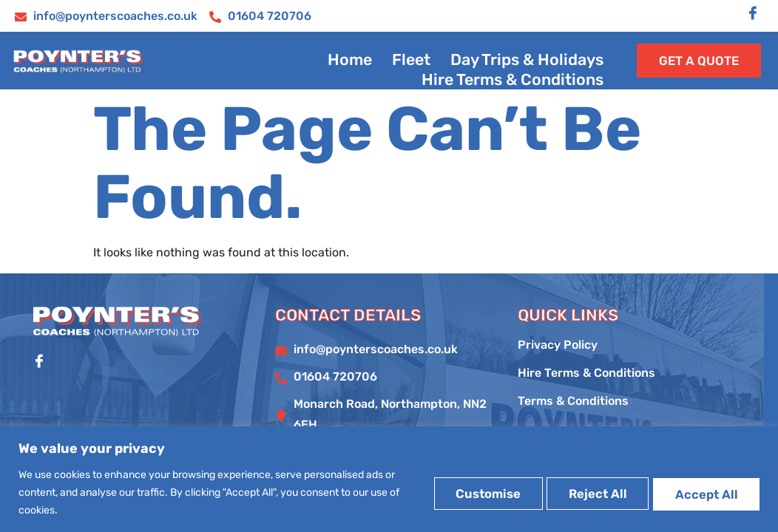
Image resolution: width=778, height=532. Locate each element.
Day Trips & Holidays (526, 66)
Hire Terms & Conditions (512, 82)
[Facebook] (753, 14)
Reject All (575, 492)
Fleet (408, 66)
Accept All (699, 492)
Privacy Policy (558, 361)
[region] (389, 479)
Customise (449, 492)
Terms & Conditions (573, 417)
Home (347, 66)
